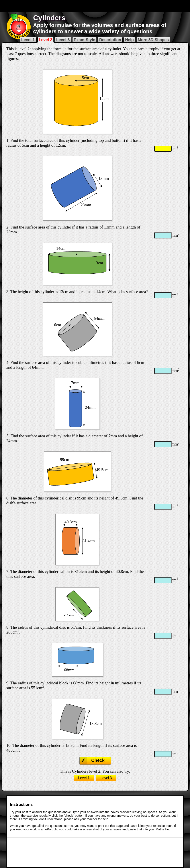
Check (98, 760)
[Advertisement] (95, 6)
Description (110, 40)
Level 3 (63, 40)
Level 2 (46, 40)
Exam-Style (84, 40)
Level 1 (28, 40)
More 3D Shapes (153, 40)
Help (129, 40)
